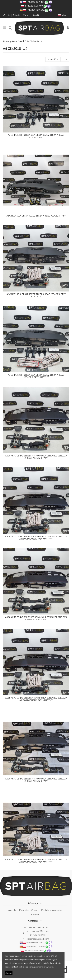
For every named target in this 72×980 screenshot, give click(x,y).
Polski (64, 15)
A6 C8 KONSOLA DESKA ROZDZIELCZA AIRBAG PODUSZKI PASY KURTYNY (36, 295)
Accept (9, 973)
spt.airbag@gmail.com (38, 939)
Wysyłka (7, 15)
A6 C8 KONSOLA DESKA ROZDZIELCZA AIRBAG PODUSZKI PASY (36, 216)
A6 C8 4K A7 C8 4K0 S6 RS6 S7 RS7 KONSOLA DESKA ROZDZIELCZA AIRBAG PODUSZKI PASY (36, 457)
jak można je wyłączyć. (44, 967)
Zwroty (27, 15)
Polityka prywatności (52, 910)
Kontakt (36, 15)
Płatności (17, 15)
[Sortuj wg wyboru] (53, 59)
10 (65, 59)
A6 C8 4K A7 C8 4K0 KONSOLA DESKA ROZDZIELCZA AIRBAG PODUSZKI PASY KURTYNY (36, 376)
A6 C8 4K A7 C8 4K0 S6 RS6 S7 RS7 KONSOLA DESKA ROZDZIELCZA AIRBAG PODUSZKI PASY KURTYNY (36, 538)
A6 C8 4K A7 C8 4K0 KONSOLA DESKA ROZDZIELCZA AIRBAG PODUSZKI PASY (36, 136)
